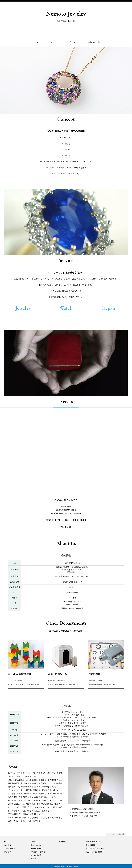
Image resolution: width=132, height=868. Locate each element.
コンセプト (9, 845)
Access (74, 42)
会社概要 (62, 842)
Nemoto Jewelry (66, 14)
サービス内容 (10, 848)
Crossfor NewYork (39, 852)
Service (55, 42)
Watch (34, 859)
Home (36, 42)
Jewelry (34, 842)
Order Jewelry (37, 848)
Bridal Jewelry (37, 845)
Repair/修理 (36, 855)
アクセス (8, 852)
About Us (94, 42)
